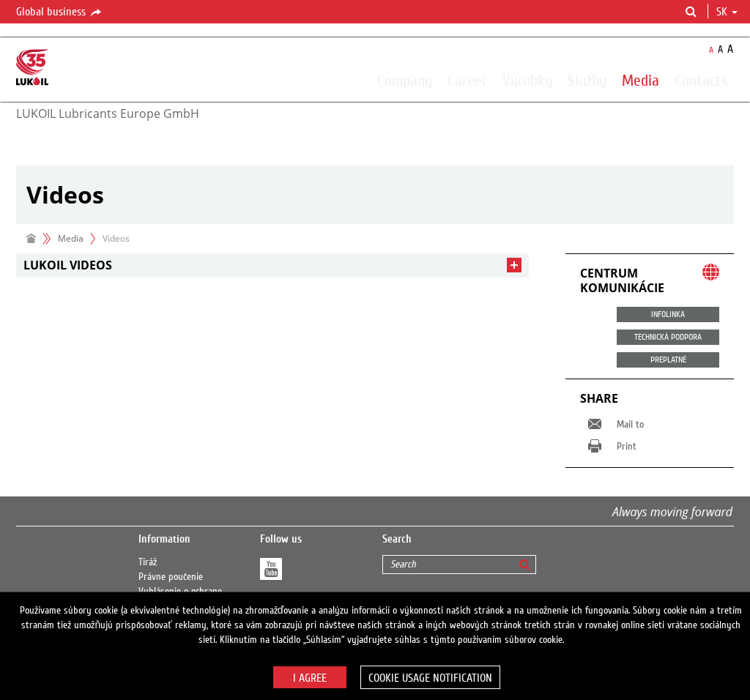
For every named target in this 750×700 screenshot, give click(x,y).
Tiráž (148, 562)
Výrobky (527, 80)
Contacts (701, 80)
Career (467, 80)
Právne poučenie (171, 577)
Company (405, 80)
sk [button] (727, 12)
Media (641, 80)
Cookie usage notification (430, 678)
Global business (60, 12)
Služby (587, 80)
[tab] (272, 265)
